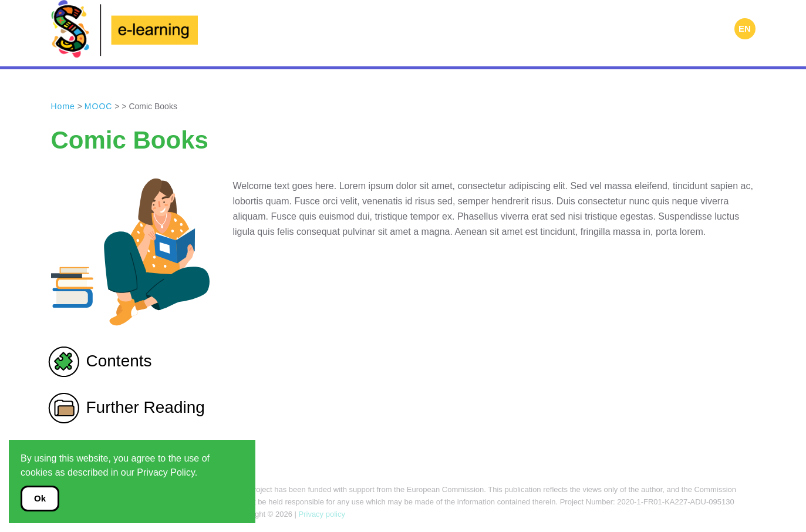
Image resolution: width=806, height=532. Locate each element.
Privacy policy (321, 514)
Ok (40, 498)
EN (745, 28)
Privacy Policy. (167, 472)
